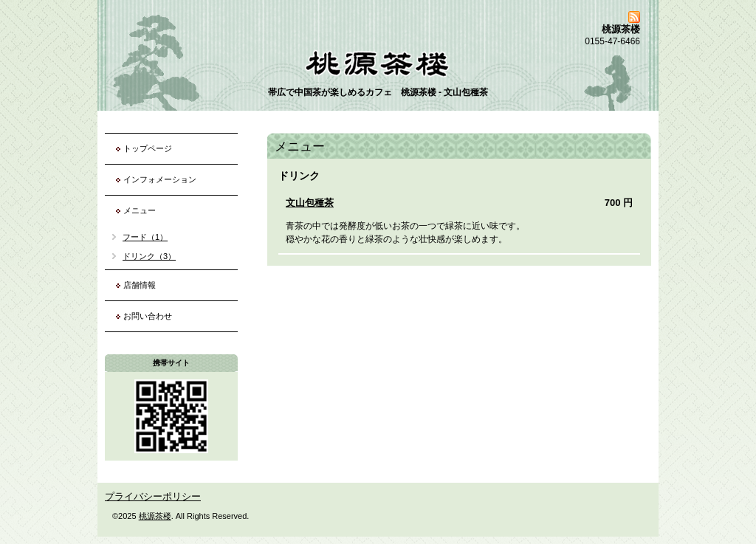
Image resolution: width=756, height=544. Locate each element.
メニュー (140, 210)
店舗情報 (140, 285)
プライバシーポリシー (153, 496)
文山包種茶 (310, 203)
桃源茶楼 (155, 516)
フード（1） (145, 237)
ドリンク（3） (149, 256)
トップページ (148, 148)
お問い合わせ (148, 316)
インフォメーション (160, 179)
